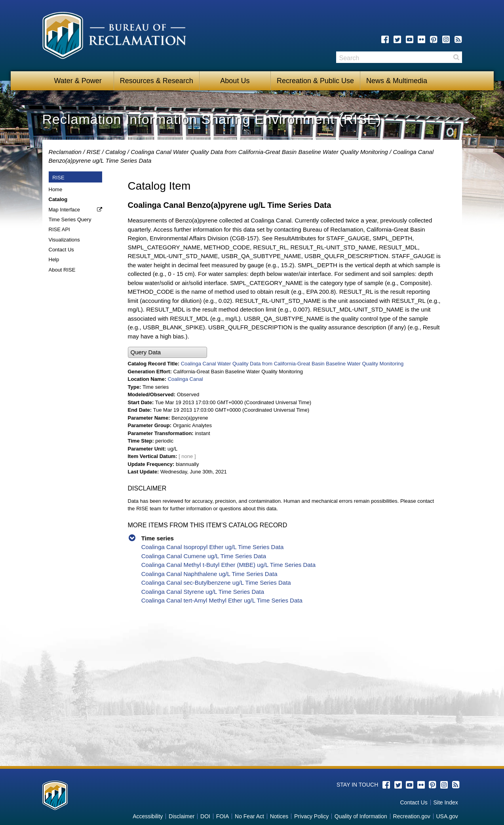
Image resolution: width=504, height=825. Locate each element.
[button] (167, 353)
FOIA (223, 816)
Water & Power (78, 81)
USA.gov (447, 816)
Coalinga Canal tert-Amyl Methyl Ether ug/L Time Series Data (222, 600)
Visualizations (64, 240)
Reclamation (65, 152)
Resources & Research (157, 81)
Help (54, 259)
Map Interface (65, 210)
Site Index (445, 802)
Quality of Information (361, 816)
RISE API (59, 229)
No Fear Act (249, 816)
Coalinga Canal (185, 379)
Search (456, 57)
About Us (235, 81)
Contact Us (61, 250)
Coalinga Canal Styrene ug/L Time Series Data (203, 592)
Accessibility (148, 816)
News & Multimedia (397, 81)
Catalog (116, 152)
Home (56, 189)
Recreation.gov (412, 816)
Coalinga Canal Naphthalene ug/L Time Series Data (209, 574)
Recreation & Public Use (315, 81)
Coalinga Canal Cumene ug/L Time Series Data (204, 556)
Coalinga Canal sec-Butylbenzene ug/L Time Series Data (216, 583)
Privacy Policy (311, 816)
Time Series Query (70, 220)
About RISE (62, 270)
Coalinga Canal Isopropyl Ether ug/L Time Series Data (213, 547)
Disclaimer (182, 816)
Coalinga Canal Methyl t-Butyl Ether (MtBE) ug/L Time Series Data (228, 565)
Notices (279, 816)
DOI (205, 816)
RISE (93, 152)
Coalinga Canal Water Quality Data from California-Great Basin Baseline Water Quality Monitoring (259, 152)
